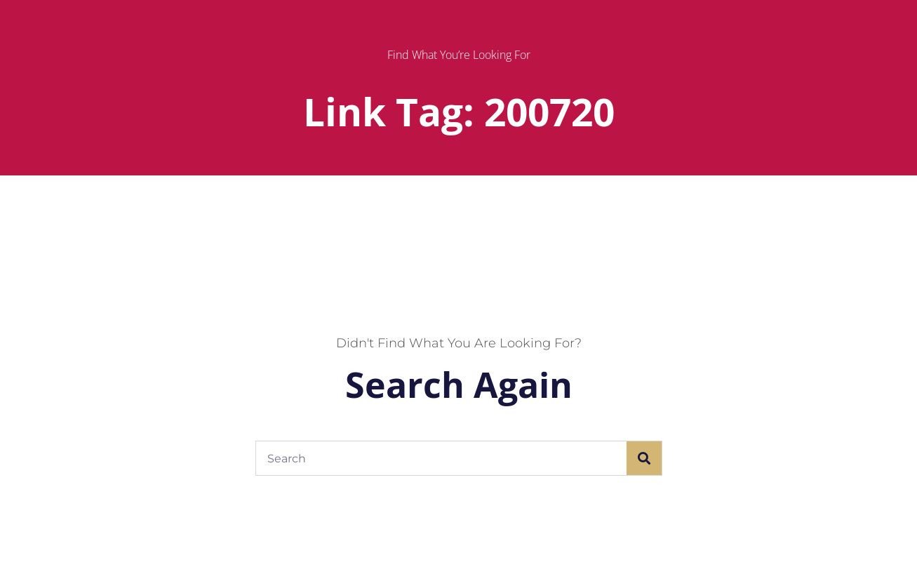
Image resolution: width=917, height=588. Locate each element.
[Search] (644, 458)
